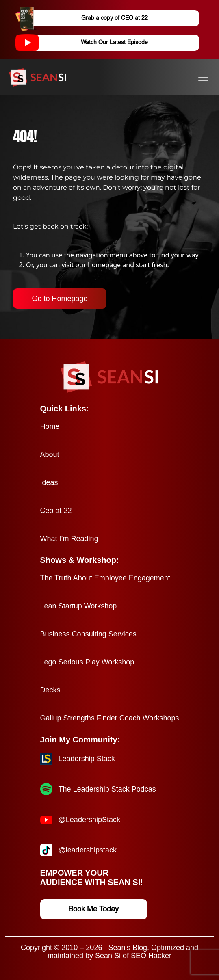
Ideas (49, 482)
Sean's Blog (128, 948)
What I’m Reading (69, 539)
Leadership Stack (87, 759)
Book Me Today (93, 909)
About (50, 454)
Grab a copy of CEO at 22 (89, 18)
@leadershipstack (88, 850)
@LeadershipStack (89, 820)
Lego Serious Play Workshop (87, 662)
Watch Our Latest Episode (89, 43)
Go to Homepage (60, 299)
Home (50, 426)
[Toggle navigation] (203, 77)
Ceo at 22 (56, 511)
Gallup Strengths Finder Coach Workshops (110, 718)
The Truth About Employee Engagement (105, 578)
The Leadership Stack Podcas (107, 789)
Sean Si (108, 956)
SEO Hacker (151, 956)
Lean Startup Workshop (79, 606)
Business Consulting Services (88, 634)
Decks (50, 690)
